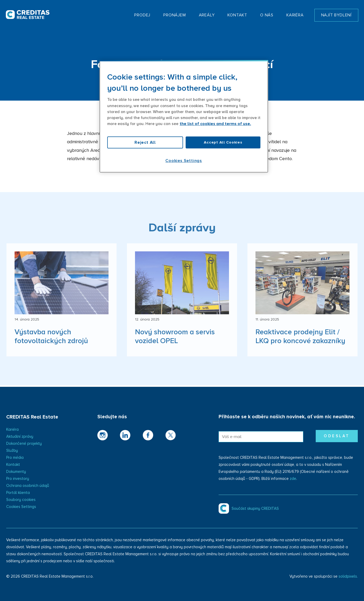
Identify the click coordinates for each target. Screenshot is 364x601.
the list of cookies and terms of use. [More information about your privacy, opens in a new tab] (215, 124)
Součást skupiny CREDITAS (255, 509)
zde (293, 479)
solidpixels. (348, 576)
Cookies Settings (21, 507)
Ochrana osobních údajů (28, 486)
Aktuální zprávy (20, 437)
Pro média (15, 458)
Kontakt (13, 465)
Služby (12, 451)
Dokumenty (16, 472)
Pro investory (18, 479)
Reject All (145, 142)
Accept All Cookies (223, 142)
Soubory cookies (21, 500)
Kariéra (12, 430)
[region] (184, 116)
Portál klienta (18, 493)
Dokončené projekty (24, 444)
